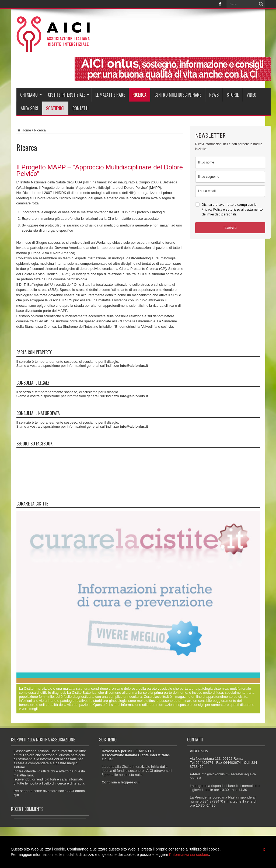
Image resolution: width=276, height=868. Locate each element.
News (214, 95)
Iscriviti (230, 228)
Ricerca (139, 95)
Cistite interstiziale (69, 95)
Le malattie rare (110, 95)
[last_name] (230, 177)
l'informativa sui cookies (189, 855)
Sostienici (55, 108)
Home (24, 130)
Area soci (29, 108)
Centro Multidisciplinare (178, 95)
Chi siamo (31, 95)
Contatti (81, 108)
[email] (230, 191)
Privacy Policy (212, 209)
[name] (230, 163)
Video (251, 95)
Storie (233, 95)
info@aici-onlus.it (214, 774)
